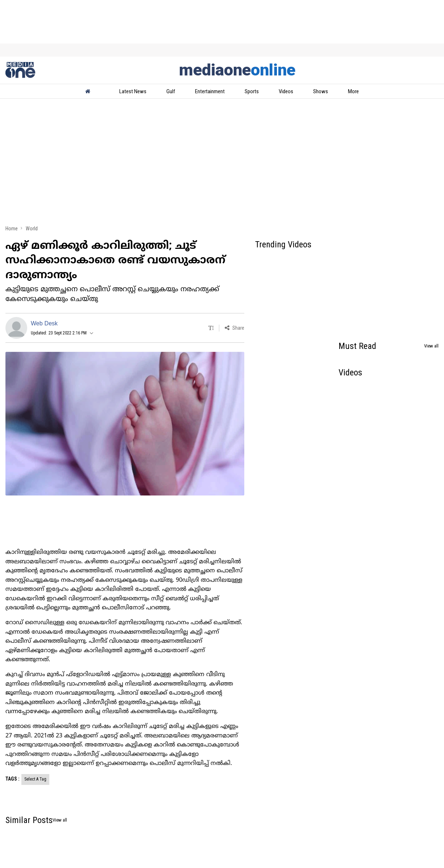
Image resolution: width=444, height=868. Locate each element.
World (32, 229)
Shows (321, 91)
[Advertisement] (222, 164)
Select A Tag (35, 779)
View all (431, 346)
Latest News (133, 91)
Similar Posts (29, 820)
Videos (286, 91)
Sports (252, 91)
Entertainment (210, 91)
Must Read (357, 346)
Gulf (171, 91)
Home (12, 229)
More (353, 91)
